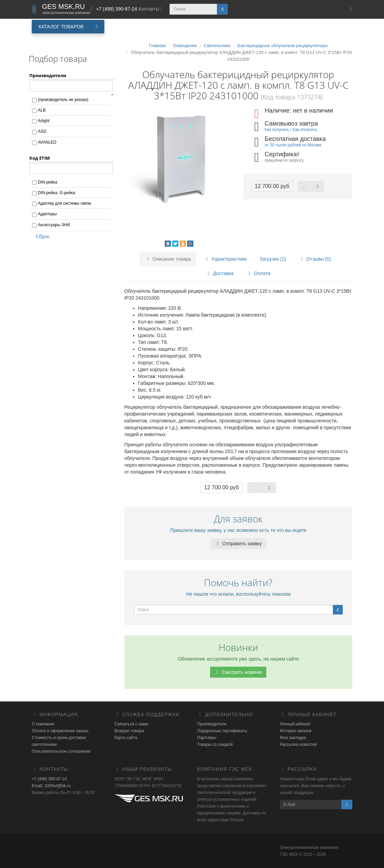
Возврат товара (129, 731)
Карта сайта (126, 738)
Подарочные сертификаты (222, 731)
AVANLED (47, 142)
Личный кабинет (295, 724)
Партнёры (207, 738)
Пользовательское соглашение (61, 751)
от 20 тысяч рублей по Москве (293, 145)
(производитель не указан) (63, 100)
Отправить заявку (238, 544)
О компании (43, 724)
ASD (42, 131)
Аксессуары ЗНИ (54, 225)
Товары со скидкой (215, 744)
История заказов (296, 731)
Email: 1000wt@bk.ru (51, 786)
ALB (42, 110)
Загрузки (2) (273, 259)
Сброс (41, 236)
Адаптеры (47, 214)
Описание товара (168, 259)
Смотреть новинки (238, 672)
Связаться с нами (131, 724)
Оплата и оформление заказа (60, 731)
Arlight (44, 121)
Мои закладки (293, 738)
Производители (212, 724)
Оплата (259, 273)
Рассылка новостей (298, 744)
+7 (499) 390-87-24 (49, 779)
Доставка (220, 273)
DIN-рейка (48, 182)
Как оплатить (305, 130)
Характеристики (225, 259)
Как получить (277, 130)
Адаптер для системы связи (64, 203)
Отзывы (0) (315, 259)
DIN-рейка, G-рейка (56, 193)
